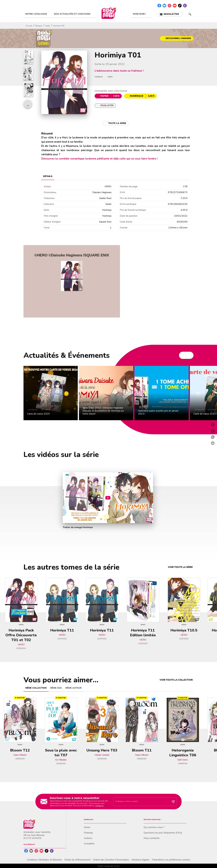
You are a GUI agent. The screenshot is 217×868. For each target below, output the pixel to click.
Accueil (29, 26)
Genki (48, 26)
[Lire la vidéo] (108, 498)
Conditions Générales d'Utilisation (44, 860)
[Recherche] (190, 14)
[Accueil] (109, 13)
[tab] (38, 14)
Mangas (39, 26)
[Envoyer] (173, 802)
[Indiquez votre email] (141, 802)
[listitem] (159, 6)
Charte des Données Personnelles (111, 860)
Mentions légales (140, 860)
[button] (170, 14)
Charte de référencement (77, 860)
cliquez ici (99, 806)
